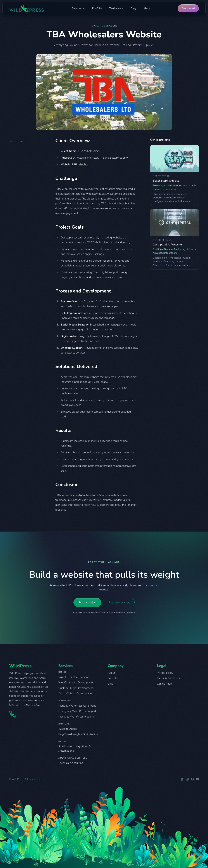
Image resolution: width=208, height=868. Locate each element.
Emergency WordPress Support (77, 711)
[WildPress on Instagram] (187, 779)
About (147, 8)
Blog (133, 8)
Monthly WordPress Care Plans (77, 706)
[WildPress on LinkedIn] (182, 779)
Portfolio (97, 8)
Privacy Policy (165, 673)
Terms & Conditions (169, 678)
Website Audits (68, 729)
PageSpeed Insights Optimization (78, 734)
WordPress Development (74, 677)
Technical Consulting (71, 763)
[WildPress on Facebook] (192, 779)
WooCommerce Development (76, 682)
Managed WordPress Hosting (76, 717)
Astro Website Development (75, 693)
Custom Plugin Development (76, 688)
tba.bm (84, 164)
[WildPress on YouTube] (198, 779)
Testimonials (116, 8)
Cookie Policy (165, 684)
